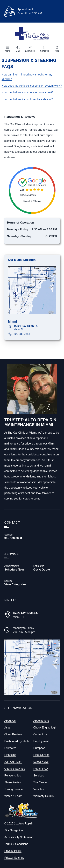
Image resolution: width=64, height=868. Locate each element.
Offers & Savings (15, 769)
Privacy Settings (14, 858)
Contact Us (40, 734)
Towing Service (13, 789)
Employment (41, 741)
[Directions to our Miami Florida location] (32, 615)
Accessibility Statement (18, 837)
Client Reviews (13, 734)
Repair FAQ (41, 769)
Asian (8, 727)
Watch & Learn (13, 796)
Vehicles (39, 789)
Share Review (13, 782)
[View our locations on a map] (32, 667)
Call (18, 51)
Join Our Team (13, 762)
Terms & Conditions (16, 844)
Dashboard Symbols (17, 741)
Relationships (13, 775)
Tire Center (40, 782)
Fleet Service (41, 755)
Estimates (30, 51)
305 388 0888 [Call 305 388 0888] (22, 334)
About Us (10, 721)
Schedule (45, 51)
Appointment (25, 9)
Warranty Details (44, 796)
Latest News (41, 762)
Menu (8, 51)
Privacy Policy (13, 851)
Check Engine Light (45, 727)
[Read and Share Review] (32, 201)
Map (57, 51)
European (39, 748)
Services (39, 775)
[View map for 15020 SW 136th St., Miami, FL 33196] (35, 328)
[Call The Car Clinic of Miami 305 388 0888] (17, 537)
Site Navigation (13, 830)
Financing (10, 755)
